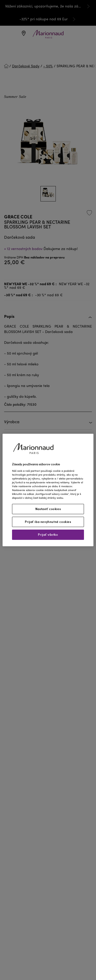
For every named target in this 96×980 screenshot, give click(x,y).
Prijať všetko (48, 535)
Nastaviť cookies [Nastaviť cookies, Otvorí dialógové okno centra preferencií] (48, 509)
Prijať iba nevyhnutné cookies (48, 522)
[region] (48, 490)
